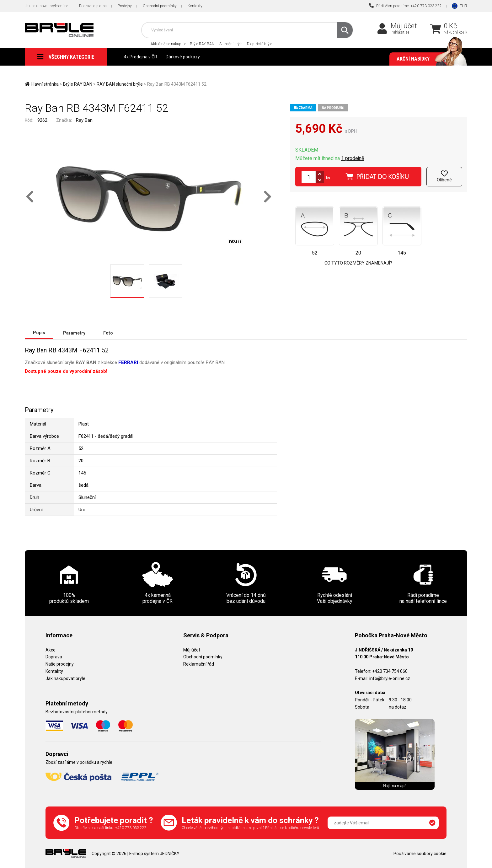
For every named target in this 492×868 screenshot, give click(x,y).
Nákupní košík (455, 32)
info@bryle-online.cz (390, 678)
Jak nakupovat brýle (65, 678)
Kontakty (195, 6)
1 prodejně (353, 158)
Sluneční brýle (231, 44)
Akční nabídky (429, 59)
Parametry (74, 333)
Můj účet (404, 26)
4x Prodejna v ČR (141, 57)
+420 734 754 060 (390, 671)
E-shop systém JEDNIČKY (154, 853)
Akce (51, 650)
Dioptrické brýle (259, 44)
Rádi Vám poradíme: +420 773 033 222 (405, 6)
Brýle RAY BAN (202, 44)
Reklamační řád (199, 664)
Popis (39, 333)
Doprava (54, 656)
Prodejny (125, 6)
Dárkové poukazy (183, 57)
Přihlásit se (400, 32)
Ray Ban (84, 120)
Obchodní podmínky (160, 6)
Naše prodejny (60, 664)
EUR (463, 6)
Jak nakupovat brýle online (46, 6)
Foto (108, 333)
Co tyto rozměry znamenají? (358, 263)
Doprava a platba (93, 6)
